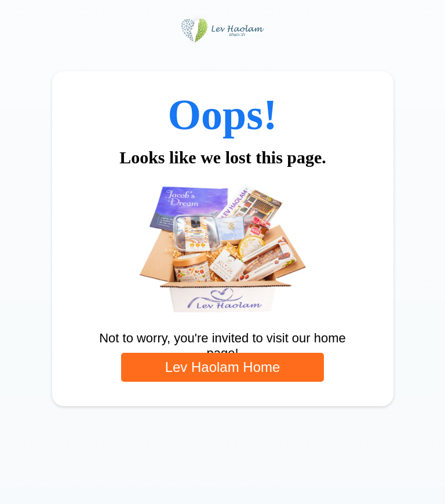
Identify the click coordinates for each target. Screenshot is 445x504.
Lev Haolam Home (223, 367)
